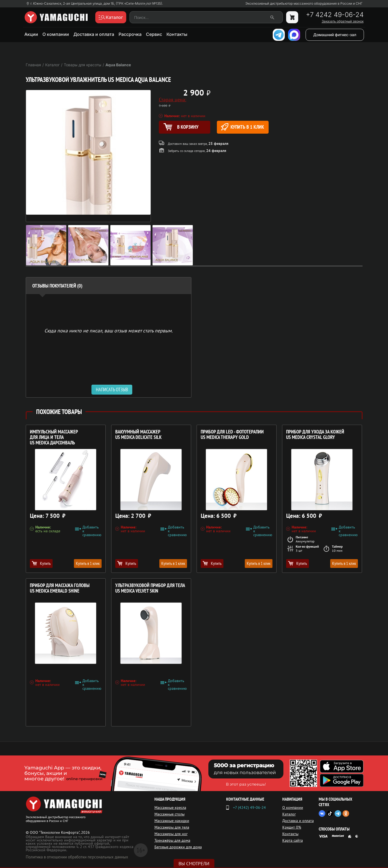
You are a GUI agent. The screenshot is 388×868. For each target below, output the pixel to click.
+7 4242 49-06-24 (335, 15)
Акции (31, 34)
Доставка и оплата (94, 34)
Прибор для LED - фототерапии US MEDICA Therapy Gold (232, 435)
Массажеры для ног (171, 834)
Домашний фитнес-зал (335, 35)
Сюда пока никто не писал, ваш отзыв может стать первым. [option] (109, 330)
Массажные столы (169, 814)
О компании (56, 34)
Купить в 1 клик (242, 127)
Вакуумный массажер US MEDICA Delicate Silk (138, 435)
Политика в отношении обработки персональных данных (77, 857)
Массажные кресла (170, 807)
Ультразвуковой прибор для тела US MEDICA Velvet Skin (150, 588)
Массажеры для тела (172, 827)
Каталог (289, 814)
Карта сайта (293, 840)
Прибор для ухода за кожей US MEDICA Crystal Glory (315, 435)
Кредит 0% (292, 827)
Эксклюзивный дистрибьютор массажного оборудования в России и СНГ (304, 4)
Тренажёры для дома (172, 840)
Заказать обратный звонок (343, 21)
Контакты (177, 34)
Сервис (154, 34)
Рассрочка (130, 34)
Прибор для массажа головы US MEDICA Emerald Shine (60, 588)
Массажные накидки (172, 821)
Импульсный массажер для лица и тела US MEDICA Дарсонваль (54, 437)
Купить (41, 563)
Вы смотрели (194, 864)
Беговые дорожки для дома (178, 847)
